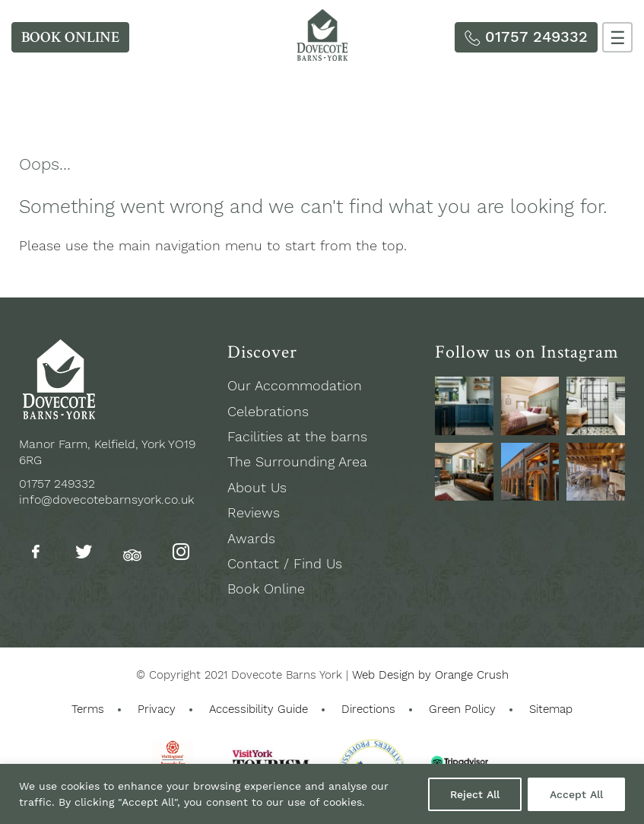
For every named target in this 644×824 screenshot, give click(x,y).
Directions (368, 709)
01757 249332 (57, 484)
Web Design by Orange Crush (430, 675)
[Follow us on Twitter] (84, 552)
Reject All (475, 794)
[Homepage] (322, 56)
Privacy (157, 709)
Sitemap (551, 709)
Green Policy (462, 709)
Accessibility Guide (259, 709)
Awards (251, 538)
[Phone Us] (526, 37)
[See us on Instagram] (464, 406)
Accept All (576, 794)
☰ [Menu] (618, 38)
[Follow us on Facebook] (36, 552)
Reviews (254, 512)
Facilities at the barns (297, 436)
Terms (88, 709)
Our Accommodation (295, 385)
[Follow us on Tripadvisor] (132, 552)
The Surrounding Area (297, 461)
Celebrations (268, 411)
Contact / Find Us (285, 563)
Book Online (266, 589)
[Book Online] (70, 37)
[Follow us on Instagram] (181, 552)
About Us (257, 487)
